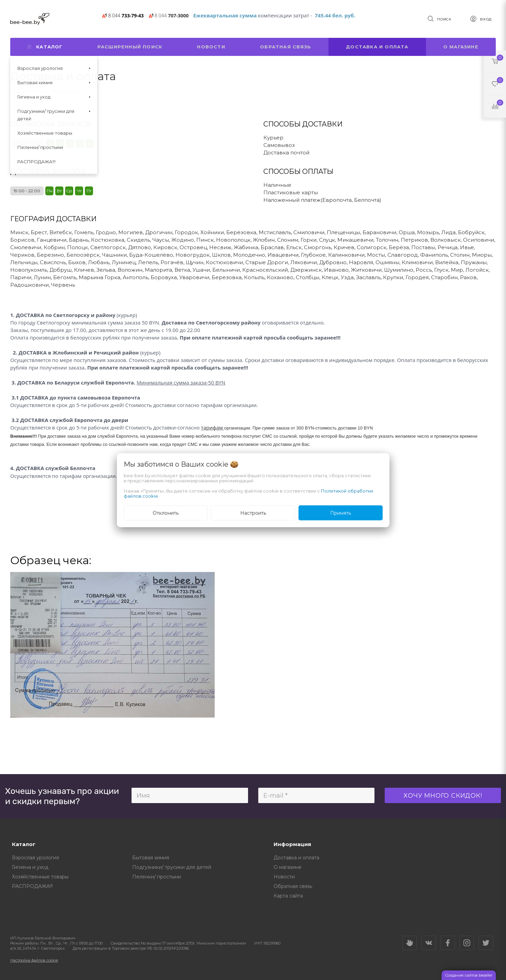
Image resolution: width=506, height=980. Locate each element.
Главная (19, 91)
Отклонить (166, 513)
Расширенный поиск (130, 47)
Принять (341, 513)
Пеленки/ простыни (157, 877)
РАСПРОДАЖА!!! (32, 886)
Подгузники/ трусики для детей (172, 867)
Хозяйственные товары (40, 877)
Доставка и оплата (377, 47)
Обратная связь (286, 47)
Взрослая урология (35, 858)
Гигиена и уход (30, 867)
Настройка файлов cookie (34, 960)
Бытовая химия (151, 858)
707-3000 (172, 16)
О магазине (461, 47)
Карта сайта (288, 896)
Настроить (253, 513)
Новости (211, 47)
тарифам (212, 427)
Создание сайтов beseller (469, 975)
